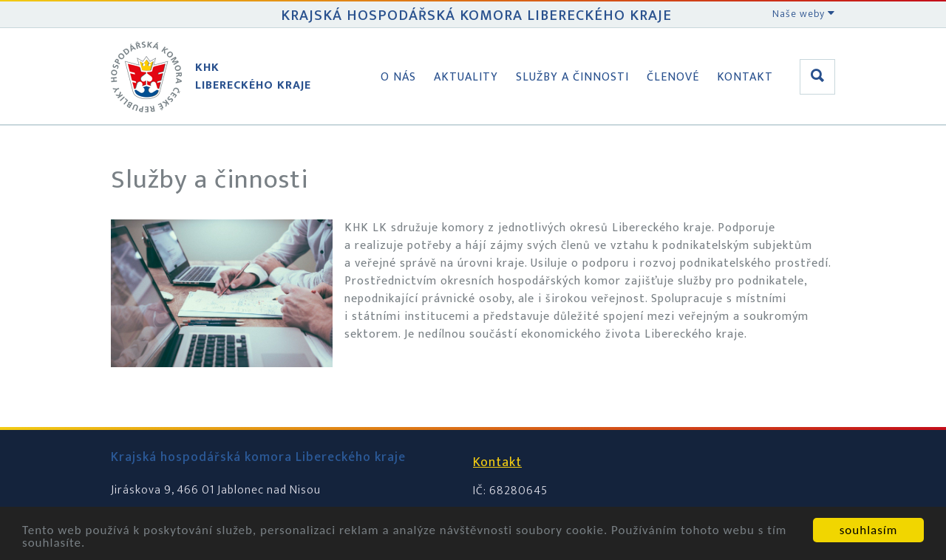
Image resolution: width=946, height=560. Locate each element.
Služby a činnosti (572, 77)
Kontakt (745, 77)
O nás (398, 77)
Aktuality (466, 77)
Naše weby (804, 14)
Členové (673, 77)
